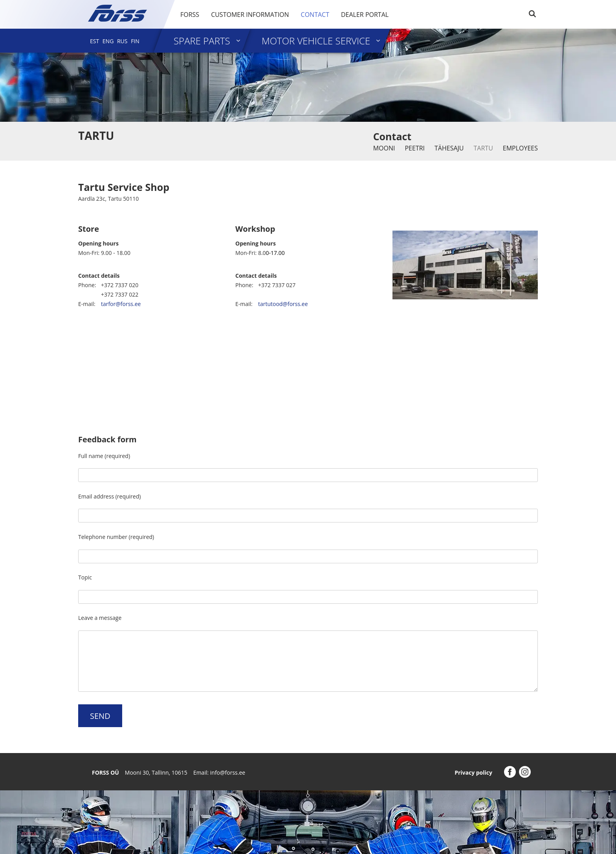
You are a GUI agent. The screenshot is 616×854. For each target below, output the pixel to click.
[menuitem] (94, 41)
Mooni (384, 148)
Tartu (483, 148)
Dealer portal (365, 15)
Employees (520, 148)
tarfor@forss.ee (121, 304)
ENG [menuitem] (108, 41)
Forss (190, 15)
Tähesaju (449, 148)
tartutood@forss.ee (283, 304)
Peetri (415, 148)
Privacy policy (473, 772)
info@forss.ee (228, 772)
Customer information (250, 15)
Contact (315, 15)
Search (532, 14)
